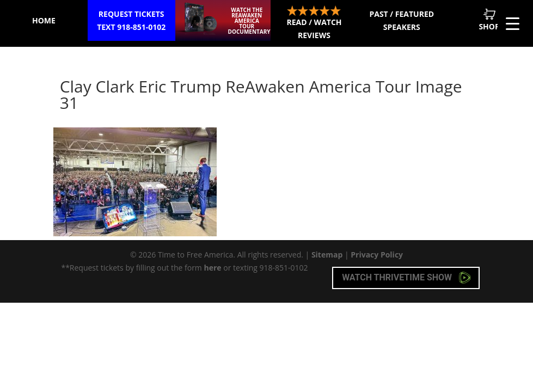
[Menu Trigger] (513, 23)
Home (44, 20)
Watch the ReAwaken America (249, 21)
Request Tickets (131, 21)
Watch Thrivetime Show (406, 278)
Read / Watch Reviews (314, 23)
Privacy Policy (377, 255)
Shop (489, 20)
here (212, 268)
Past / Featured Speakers (402, 20)
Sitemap (327, 255)
